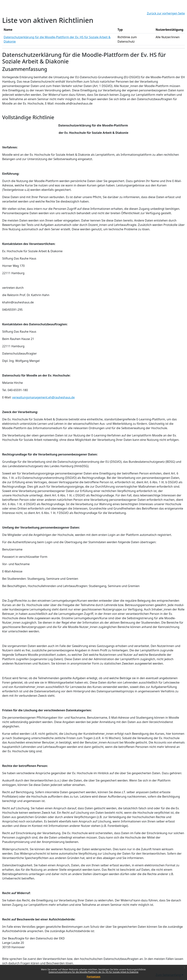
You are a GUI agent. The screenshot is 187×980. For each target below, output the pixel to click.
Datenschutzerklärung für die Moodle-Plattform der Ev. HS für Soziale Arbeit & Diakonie (93, 972)
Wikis (52, 682)
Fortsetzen (94, 977)
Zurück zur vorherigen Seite (166, 13)
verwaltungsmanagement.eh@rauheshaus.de (43, 397)
